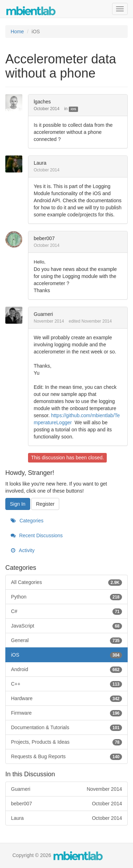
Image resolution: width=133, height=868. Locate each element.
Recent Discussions (37, 535)
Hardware (66, 698)
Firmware (66, 713)
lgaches (42, 102)
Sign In (18, 504)
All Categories (66, 582)
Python (66, 597)
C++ (66, 684)
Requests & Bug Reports (66, 756)
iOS (73, 109)
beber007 (44, 238)
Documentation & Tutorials (66, 727)
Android (66, 669)
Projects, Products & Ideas (66, 742)
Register (45, 504)
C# (66, 611)
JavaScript (66, 626)
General (66, 640)
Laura (40, 163)
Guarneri (43, 314)
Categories (27, 521)
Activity (23, 550)
